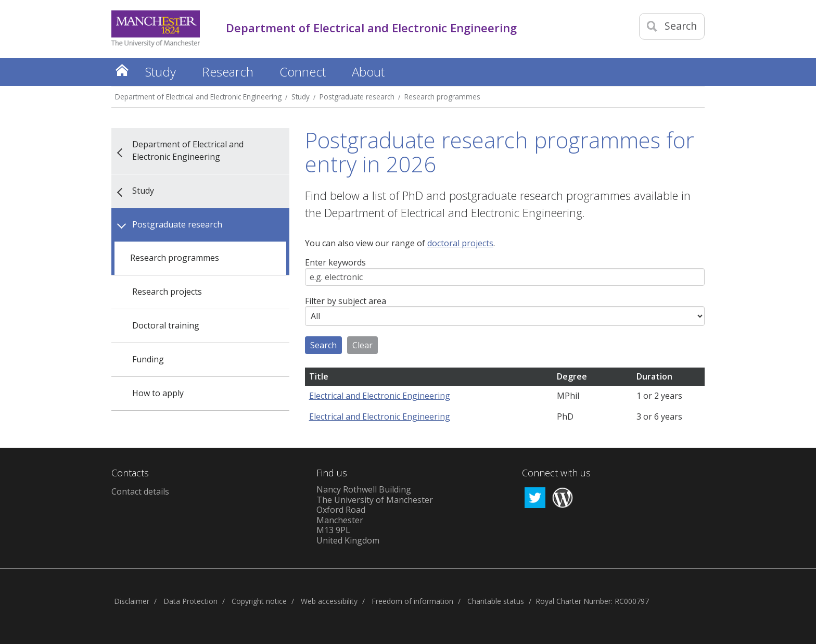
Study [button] (161, 72)
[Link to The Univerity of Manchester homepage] (156, 29)
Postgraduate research (357, 97)
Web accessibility (329, 601)
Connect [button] (303, 72)
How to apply (158, 393)
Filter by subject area (346, 301)
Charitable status (496, 601)
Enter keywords (335, 263)
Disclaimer (132, 601)
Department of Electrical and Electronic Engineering (198, 97)
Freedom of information (412, 601)
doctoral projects (460, 243)
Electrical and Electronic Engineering (380, 396)
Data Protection (190, 601)
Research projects (167, 292)
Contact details (140, 491)
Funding (148, 359)
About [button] (368, 72)
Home (122, 70)
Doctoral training (166, 325)
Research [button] (228, 72)
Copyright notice (259, 601)
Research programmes (442, 97)
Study (301, 97)
